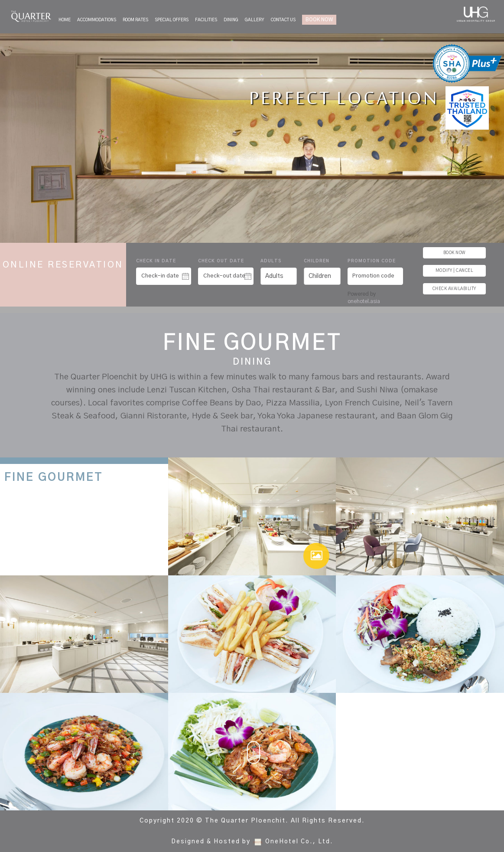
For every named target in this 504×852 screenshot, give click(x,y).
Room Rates (135, 20)
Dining (231, 20)
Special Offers (172, 20)
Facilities (206, 20)
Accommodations (97, 20)
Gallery (255, 20)
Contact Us (283, 20)
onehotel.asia (365, 301)
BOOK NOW (319, 20)
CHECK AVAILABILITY (454, 289)
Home (65, 20)
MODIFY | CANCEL (454, 271)
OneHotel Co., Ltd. (299, 842)
